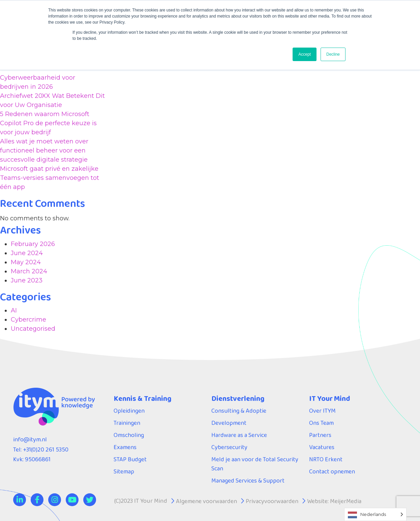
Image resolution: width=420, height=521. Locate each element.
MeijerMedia (347, 501)
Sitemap (124, 471)
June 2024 (27, 253)
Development (229, 423)
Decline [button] (333, 54)
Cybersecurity (230, 447)
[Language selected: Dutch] (375, 514)
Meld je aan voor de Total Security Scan (255, 464)
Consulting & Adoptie (239, 411)
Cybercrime (28, 320)
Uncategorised (33, 329)
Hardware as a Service (239, 435)
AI (14, 310)
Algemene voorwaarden (207, 501)
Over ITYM (322, 411)
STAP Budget (130, 459)
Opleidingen (129, 411)
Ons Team (322, 423)
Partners (320, 435)
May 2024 (26, 262)
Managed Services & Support (248, 481)
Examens (125, 447)
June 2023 (27, 280)
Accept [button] (305, 54)
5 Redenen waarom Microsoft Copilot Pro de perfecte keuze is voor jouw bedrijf (48, 123)
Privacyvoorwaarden (273, 501)
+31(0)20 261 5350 (45, 449)
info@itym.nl (30, 439)
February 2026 (33, 244)
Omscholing (129, 435)
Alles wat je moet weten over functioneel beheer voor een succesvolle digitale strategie (44, 150)
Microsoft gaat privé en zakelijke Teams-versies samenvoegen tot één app (50, 178)
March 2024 (29, 271)
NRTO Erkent (326, 459)
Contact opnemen (333, 471)
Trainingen (127, 423)
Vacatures (322, 447)
